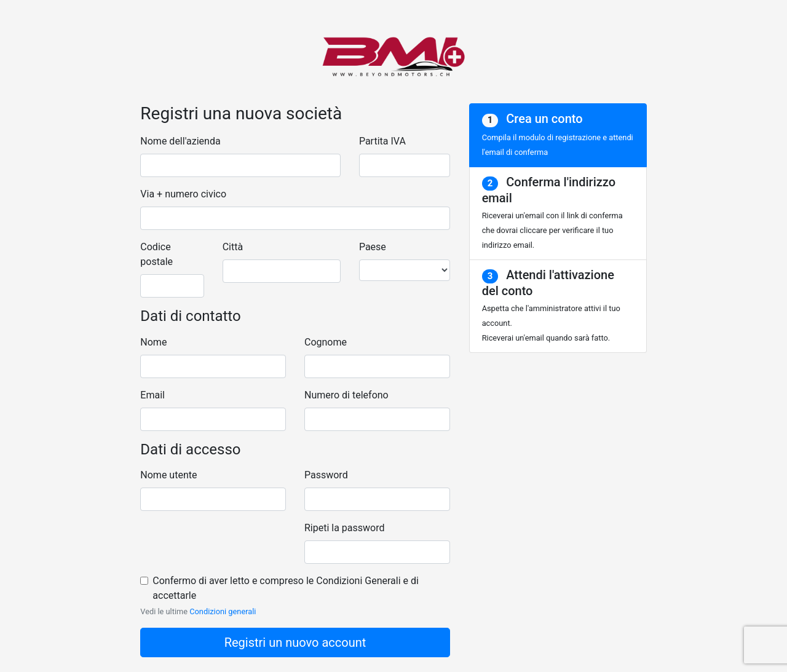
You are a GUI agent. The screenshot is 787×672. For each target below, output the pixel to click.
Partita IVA (382, 141)
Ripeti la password (345, 528)
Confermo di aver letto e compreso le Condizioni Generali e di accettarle (286, 588)
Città (233, 247)
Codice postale (156, 254)
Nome (153, 342)
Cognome (326, 342)
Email (152, 395)
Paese (373, 247)
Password (326, 475)
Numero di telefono (346, 395)
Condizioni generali (223, 611)
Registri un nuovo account (295, 642)
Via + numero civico (183, 194)
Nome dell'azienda (180, 141)
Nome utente (168, 475)
